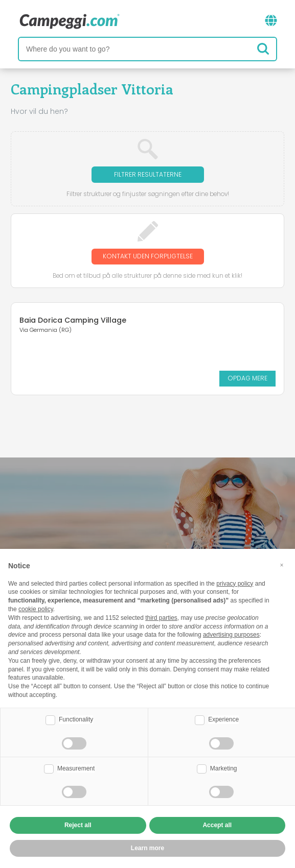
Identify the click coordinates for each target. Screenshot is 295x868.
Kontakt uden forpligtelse (148, 256)
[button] (282, 565)
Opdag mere (247, 378)
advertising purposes (231, 635)
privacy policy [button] (235, 584)
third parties (161, 618)
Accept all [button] (217, 825)
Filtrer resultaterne (148, 174)
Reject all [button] (78, 825)
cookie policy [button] (36, 609)
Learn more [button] (147, 848)
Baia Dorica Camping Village (73, 320)
